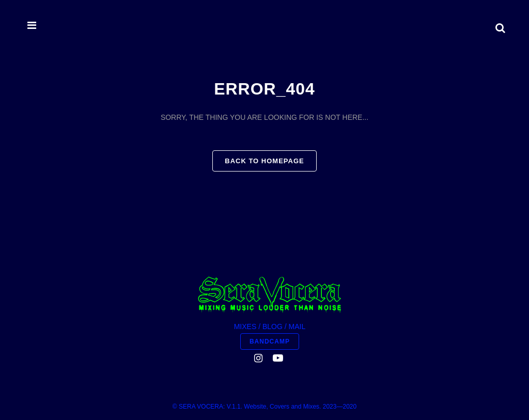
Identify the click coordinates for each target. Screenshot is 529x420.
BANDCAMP (270, 341)
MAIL (297, 326)
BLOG (273, 326)
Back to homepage (264, 161)
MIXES (245, 326)
